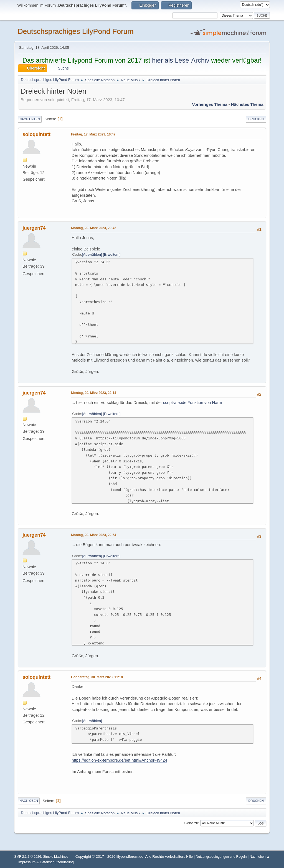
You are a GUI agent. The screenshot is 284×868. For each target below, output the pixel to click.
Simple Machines (56, 857)
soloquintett (36, 134)
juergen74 (34, 228)
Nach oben (29, 801)
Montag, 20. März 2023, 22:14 (94, 393)
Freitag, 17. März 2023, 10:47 (93, 134)
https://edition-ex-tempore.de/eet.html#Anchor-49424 (119, 760)
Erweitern (112, 254)
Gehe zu (191, 823)
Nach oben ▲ (260, 857)
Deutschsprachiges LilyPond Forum (75, 31)
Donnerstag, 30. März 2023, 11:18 (97, 677)
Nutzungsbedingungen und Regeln (221, 857)
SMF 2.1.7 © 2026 (28, 857)
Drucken (256, 119)
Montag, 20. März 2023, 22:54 (94, 535)
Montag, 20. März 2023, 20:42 (94, 228)
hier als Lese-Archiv (181, 60)
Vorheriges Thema (210, 104)
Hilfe (189, 857)
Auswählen (92, 254)
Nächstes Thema (247, 104)
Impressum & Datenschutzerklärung (46, 862)
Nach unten (30, 119)
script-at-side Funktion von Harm (193, 403)
